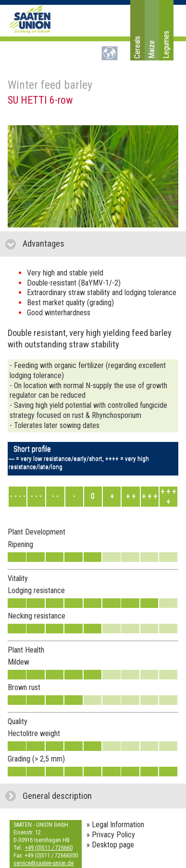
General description (100, 796)
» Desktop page (110, 845)
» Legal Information (115, 825)
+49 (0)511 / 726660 (49, 848)
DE (110, 53)
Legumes (166, 45)
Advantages (89, 244)
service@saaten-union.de (43, 863)
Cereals (137, 47)
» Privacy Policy (111, 835)
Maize (152, 49)
